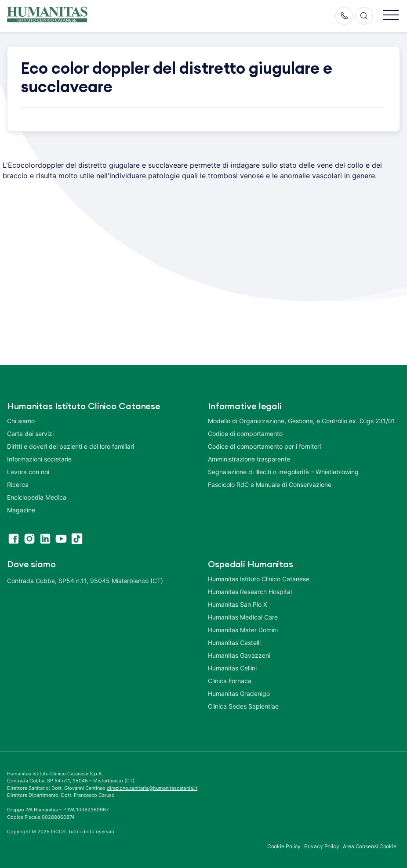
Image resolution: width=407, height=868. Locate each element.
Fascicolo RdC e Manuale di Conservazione (270, 484)
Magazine (21, 510)
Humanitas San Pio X (238, 604)
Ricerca (18, 484)
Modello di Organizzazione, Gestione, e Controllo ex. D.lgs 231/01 (302, 421)
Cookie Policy (284, 846)
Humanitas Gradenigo (239, 693)
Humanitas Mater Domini (243, 630)
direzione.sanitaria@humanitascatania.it (152, 788)
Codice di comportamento (245, 434)
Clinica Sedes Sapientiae (243, 706)
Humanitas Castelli (234, 643)
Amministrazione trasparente (249, 459)
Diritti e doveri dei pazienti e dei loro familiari (71, 446)
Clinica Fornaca (230, 681)
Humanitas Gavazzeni (239, 655)
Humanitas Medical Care (243, 617)
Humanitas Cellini (232, 668)
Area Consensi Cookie (370, 846)
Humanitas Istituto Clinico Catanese (259, 579)
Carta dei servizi (30, 434)
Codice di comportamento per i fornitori (264, 446)
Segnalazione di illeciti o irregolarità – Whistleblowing (283, 472)
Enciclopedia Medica (37, 497)
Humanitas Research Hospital (250, 592)
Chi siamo (21, 421)
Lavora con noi (28, 472)
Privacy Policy (322, 846)
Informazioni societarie (39, 459)
